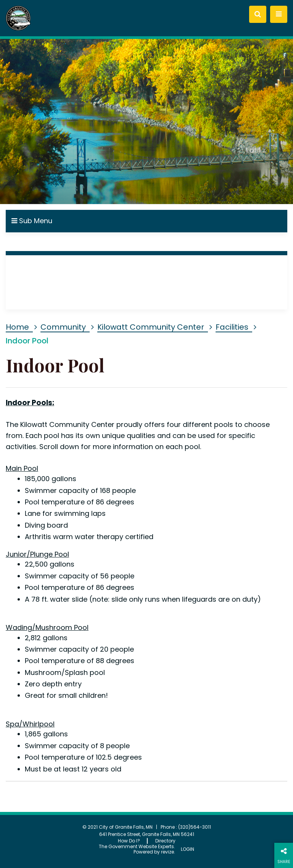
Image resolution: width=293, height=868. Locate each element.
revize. (168, 852)
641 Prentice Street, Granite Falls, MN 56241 (147, 834)
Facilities (232, 327)
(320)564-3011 (195, 827)
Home (17, 327)
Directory (165, 841)
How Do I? (129, 841)
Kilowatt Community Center (151, 327)
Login (188, 849)
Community (63, 327)
